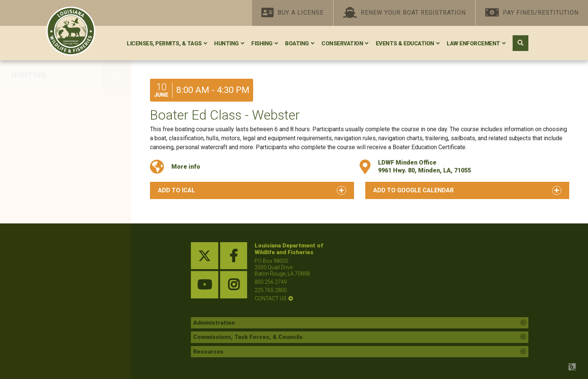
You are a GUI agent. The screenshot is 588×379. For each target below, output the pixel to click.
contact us (271, 298)
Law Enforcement (473, 43)
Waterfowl (31, 117)
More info (186, 167)
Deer (21, 101)
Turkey (25, 180)
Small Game (34, 164)
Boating (297, 43)
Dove (22, 133)
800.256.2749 (271, 282)
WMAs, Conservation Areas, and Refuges (61, 326)
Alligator (28, 211)
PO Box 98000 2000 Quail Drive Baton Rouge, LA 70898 (282, 267)
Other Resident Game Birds (60, 227)
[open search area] (520, 43)
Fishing (262, 43)
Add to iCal (176, 190)
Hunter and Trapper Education (65, 290)
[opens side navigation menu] (116, 75)
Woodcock (32, 148)
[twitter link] (205, 256)
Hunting (226, 43)
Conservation (342, 43)
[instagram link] (234, 285)
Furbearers (32, 243)
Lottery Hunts (36, 306)
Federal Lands (38, 346)
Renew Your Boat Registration (404, 13)
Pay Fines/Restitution (532, 13)
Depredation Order (44, 259)
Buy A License (292, 13)
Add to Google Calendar (413, 190)
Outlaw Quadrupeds (47, 274)
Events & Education (405, 43)
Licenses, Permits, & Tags (164, 43)
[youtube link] (205, 285)
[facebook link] (234, 256)
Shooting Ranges (43, 362)
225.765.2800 (271, 290)
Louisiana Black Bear (49, 196)
